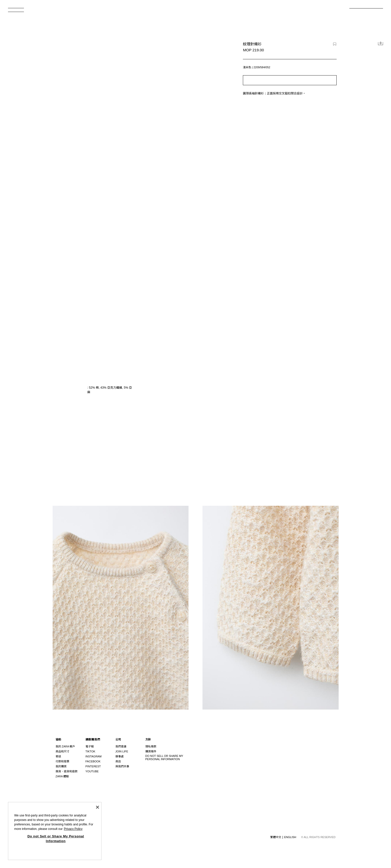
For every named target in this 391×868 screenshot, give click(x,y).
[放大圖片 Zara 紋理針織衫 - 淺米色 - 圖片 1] (271, 390)
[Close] (98, 807)
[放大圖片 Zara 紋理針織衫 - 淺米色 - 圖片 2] (121, 608)
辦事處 (120, 756)
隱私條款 (151, 746)
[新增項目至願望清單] (335, 44)
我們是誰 (121, 746)
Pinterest (93, 766)
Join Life (122, 751)
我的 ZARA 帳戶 (65, 746)
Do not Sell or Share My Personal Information (164, 758)
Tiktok (91, 751)
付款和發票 (62, 761)
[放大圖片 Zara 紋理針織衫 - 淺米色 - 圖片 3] (271, 608)
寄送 (58, 756)
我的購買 (61, 766)
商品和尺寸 (62, 751)
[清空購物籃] (381, 44)
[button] (290, 80)
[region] (55, 831)
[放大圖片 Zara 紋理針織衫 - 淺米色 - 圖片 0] (135, 134)
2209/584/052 (262, 67)
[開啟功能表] (18, 11)
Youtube (92, 771)
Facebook (93, 761)
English (290, 837)
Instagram (94, 756)
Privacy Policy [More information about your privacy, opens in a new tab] (73, 829)
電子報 (90, 746)
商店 (118, 761)
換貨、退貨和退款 (67, 771)
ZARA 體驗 (62, 776)
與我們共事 (122, 766)
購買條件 (151, 751)
